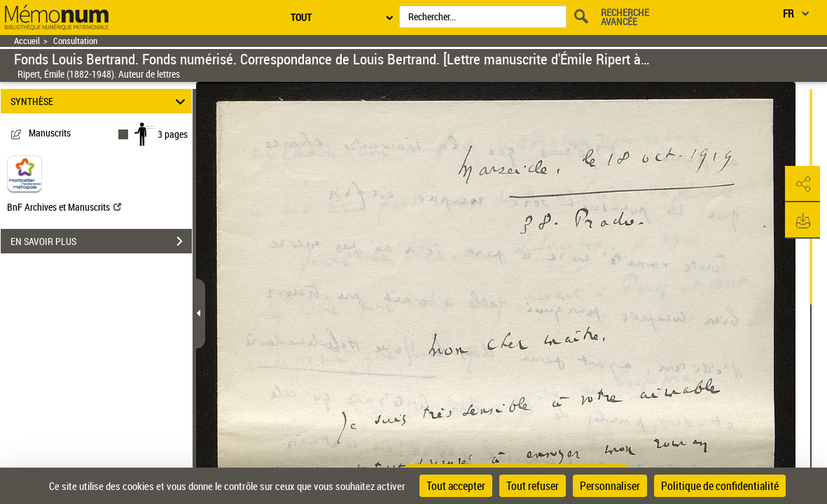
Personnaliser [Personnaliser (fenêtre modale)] (610, 486)
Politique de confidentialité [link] (720, 486)
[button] (802, 184)
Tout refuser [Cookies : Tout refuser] (533, 486)
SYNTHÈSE (100, 101)
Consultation (75, 41)
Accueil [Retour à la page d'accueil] (27, 41)
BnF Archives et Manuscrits (64, 207)
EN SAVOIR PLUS (101, 241)
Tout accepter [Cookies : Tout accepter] (456, 486)
